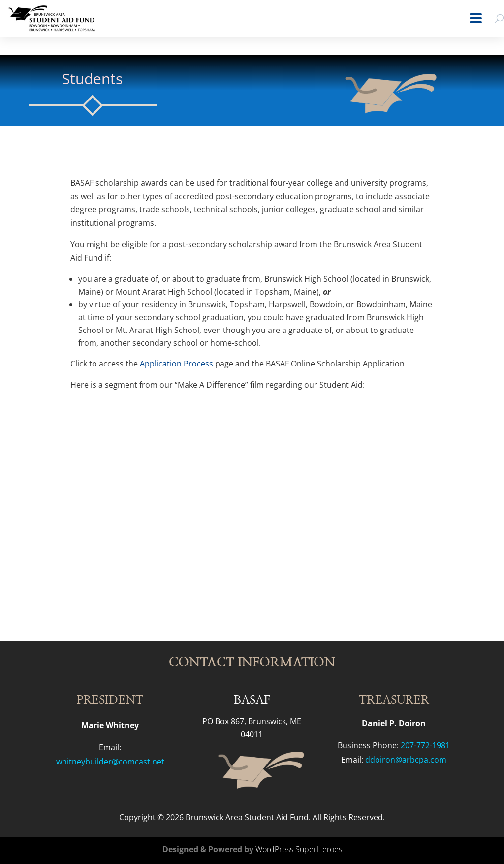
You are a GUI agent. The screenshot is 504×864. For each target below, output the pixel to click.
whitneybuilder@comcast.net (110, 762)
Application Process (177, 364)
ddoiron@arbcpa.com (406, 760)
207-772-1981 (425, 745)
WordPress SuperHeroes (299, 849)
